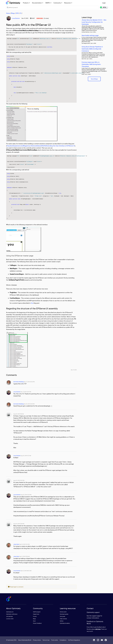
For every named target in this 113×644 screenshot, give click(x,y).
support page (96, 616)
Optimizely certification (12, 614)
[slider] (40, 18)
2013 (17, 13)
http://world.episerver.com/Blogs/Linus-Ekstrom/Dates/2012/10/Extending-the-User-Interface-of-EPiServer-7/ (41, 146)
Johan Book (16, 544)
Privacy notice (37, 640)
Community (58, 3)
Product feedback (37, 623)
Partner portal (63, 612)
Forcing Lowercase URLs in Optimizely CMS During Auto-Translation (91, 64)
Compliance (63, 640)
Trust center (55, 640)
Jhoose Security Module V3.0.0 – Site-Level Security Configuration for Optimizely (94, 22)
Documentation (38, 3)
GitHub (62, 621)
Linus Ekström (16, 18)
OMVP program (37, 612)
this (32, 303)
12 (21, 13)
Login (104, 3)
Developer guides (64, 614)
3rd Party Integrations (74, 640)
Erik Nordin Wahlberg (19, 382)
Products (26, 3)
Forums (35, 616)
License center (10, 619)
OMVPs (48, 3)
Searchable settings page (90, 35)
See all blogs (94, 79)
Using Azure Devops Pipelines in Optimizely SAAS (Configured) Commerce (92, 49)
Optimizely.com (10, 612)
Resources (68, 3)
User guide (62, 616)
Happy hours (36, 614)
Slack (34, 621)
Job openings (9, 616)
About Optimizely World (25, 640)
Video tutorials (63, 619)
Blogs (13, 13)
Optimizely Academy (65, 623)
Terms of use (46, 640)
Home (8, 13)
